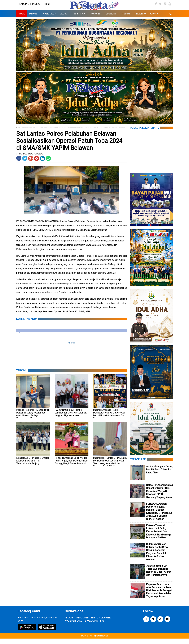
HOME (19, 133)
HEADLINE (23, 7)
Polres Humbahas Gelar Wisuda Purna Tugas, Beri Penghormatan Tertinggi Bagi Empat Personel (71, 466)
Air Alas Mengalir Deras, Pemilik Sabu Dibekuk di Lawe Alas (159, 475)
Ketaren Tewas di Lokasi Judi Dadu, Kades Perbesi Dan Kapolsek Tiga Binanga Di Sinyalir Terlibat (159, 537)
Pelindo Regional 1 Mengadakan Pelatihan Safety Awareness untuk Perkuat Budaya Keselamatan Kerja (33, 420)
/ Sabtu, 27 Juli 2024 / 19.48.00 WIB (30, 159)
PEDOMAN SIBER (86, 623)
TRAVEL (140, 19)
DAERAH (64, 19)
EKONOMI (111, 19)
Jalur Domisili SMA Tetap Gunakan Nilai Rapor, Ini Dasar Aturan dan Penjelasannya (159, 576)
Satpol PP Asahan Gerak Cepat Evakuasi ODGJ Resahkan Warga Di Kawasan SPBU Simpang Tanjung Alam (159, 496)
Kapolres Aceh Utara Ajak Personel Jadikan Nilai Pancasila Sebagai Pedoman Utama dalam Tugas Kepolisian (159, 596)
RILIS (47, 7)
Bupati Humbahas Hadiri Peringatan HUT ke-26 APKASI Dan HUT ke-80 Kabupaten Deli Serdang (109, 420)
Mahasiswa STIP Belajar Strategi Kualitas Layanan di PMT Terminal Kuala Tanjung (33, 466)
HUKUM (126, 19)
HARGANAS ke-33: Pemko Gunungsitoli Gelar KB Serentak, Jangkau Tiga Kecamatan (71, 418)
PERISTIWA (79, 19)
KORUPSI (95, 19)
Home (22, 19)
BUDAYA (154, 19)
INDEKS (36, 7)
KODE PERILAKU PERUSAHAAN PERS (85, 626)
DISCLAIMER (104, 623)
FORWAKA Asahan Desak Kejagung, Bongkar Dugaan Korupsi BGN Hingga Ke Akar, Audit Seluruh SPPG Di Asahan (159, 517)
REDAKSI (69, 623)
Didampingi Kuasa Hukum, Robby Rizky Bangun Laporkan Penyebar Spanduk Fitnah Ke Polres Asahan (157, 557)
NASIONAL (48, 19)
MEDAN (33, 19)
